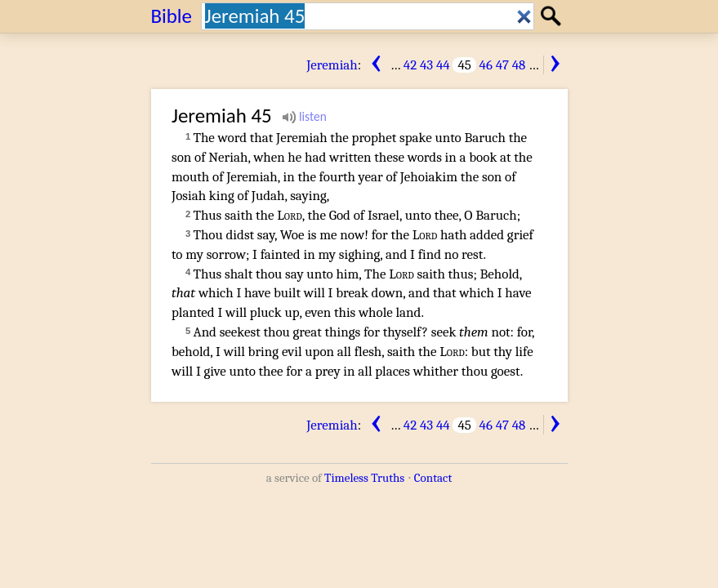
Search (553, 16)
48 (519, 65)
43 (426, 65)
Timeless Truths (364, 478)
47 (502, 65)
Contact (433, 478)
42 (410, 65)
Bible (172, 16)
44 (443, 65)
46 (486, 65)
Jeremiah (332, 65)
